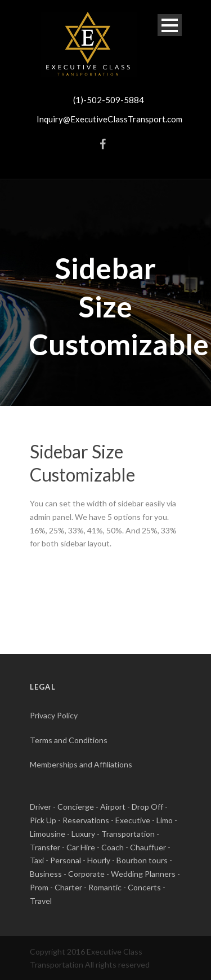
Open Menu (170, 25)
